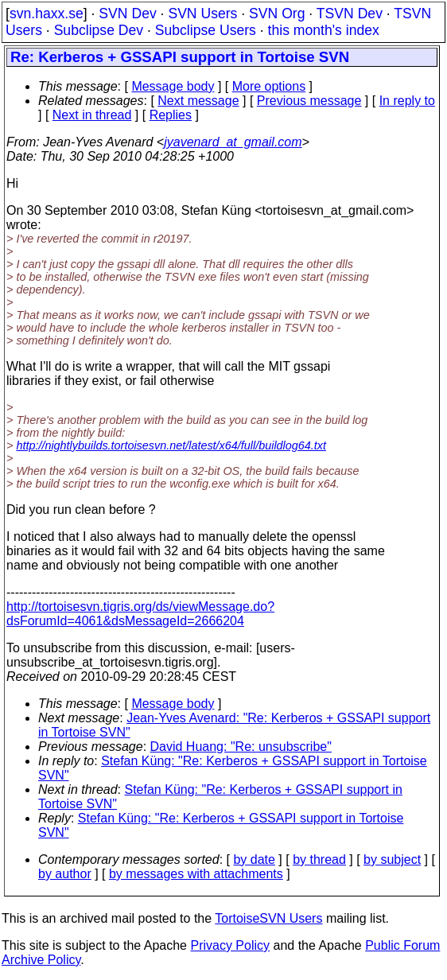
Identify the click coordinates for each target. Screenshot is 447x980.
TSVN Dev (350, 14)
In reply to (407, 101)
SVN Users (202, 14)
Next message (198, 101)
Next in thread (92, 115)
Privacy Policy (230, 945)
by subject (392, 859)
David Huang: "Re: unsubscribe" (241, 747)
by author (65, 874)
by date (254, 859)
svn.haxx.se (47, 14)
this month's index (324, 30)
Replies (171, 115)
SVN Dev (127, 14)
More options (269, 86)
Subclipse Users (206, 30)
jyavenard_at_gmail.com (233, 142)
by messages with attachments (196, 874)
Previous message (309, 101)
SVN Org (277, 14)
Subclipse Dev (99, 30)
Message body (173, 86)
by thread (319, 859)
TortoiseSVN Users (268, 918)
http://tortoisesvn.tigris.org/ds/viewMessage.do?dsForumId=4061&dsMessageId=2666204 (140, 614)
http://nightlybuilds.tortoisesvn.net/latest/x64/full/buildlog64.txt (171, 445)
